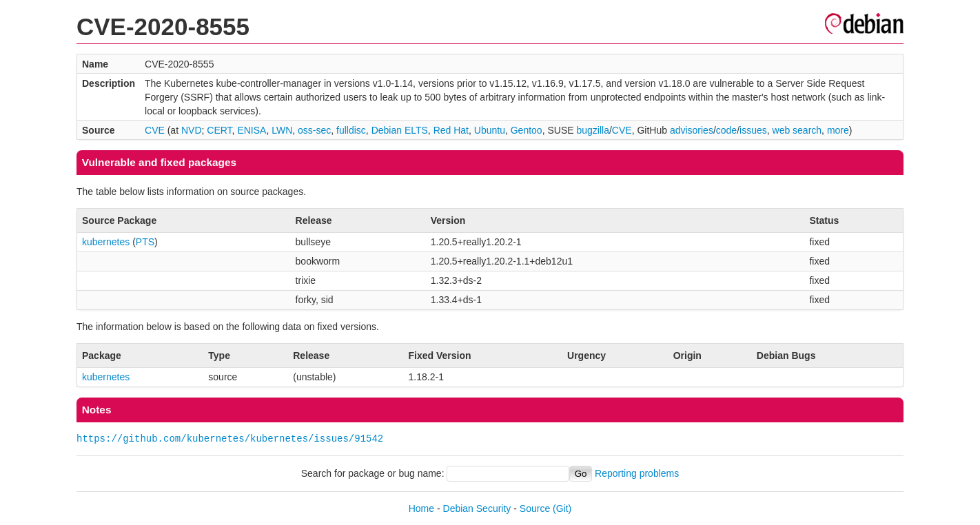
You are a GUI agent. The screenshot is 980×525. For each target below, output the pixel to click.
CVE (155, 130)
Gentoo (527, 130)
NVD (192, 130)
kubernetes (106, 242)
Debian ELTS (400, 130)
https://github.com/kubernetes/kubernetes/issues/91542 (230, 439)
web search (797, 130)
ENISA (252, 130)
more (838, 130)
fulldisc (351, 130)
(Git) (562, 508)
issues (753, 130)
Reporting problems (637, 473)
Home (421, 508)
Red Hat (451, 130)
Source (535, 508)
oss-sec (314, 130)
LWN (282, 130)
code (726, 130)
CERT (219, 130)
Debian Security (477, 508)
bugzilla (592, 130)
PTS (145, 242)
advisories (692, 130)
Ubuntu (490, 130)
